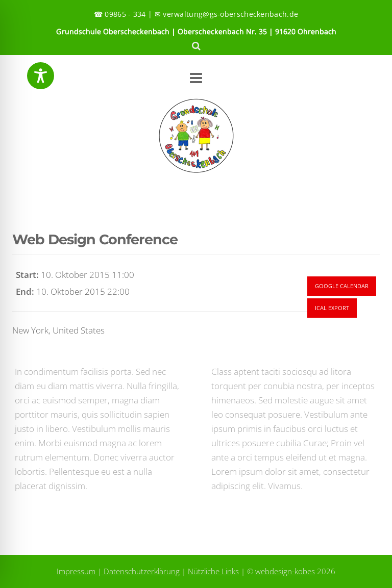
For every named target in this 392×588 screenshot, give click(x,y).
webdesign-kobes (285, 571)
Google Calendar (342, 286)
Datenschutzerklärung (141, 571)
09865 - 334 (125, 14)
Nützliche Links (213, 571)
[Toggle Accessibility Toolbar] (41, 76)
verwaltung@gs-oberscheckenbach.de (230, 14)
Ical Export (332, 308)
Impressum (77, 571)
